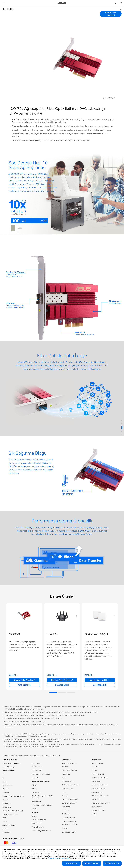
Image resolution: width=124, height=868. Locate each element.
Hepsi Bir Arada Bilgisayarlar (13, 811)
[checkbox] (109, 98)
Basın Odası (96, 781)
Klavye (34, 816)
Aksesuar (6, 792)
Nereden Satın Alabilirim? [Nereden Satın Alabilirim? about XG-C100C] (24, 680)
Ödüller (94, 771)
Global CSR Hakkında (100, 778)
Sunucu (34, 809)
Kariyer (94, 814)
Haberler (95, 767)
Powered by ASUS (98, 789)
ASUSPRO (66, 767)
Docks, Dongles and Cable (41, 831)
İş (3, 778)
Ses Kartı (35, 778)
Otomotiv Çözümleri (69, 771)
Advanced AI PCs (68, 781)
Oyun (4, 782)
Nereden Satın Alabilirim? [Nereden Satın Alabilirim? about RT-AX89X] (62, 680)
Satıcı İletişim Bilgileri (70, 832)
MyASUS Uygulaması (70, 821)
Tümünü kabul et (112, 863)
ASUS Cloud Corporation (101, 796)
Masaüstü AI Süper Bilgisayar (42, 805)
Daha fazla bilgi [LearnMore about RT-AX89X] (62, 685)
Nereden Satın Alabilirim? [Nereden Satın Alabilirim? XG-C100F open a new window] (111, 14)
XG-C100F (8, 9)
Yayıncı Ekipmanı (38, 827)
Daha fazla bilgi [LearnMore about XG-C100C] (24, 685)
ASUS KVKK (96, 800)
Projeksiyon (7, 803)
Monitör (5, 800)
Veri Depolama (37, 767)
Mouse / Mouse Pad (39, 820)
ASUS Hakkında (97, 763)
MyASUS (65, 828)
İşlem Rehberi (97, 807)
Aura (64, 792)
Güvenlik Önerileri (68, 818)
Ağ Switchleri (37, 802)
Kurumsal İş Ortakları (99, 785)
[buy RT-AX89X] (52, 634)
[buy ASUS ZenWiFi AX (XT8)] (97, 634)
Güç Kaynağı (36, 763)
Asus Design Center (69, 763)
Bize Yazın (66, 810)
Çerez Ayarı (72, 863)
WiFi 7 (34, 785)
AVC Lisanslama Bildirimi (71, 785)
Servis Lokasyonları (69, 803)
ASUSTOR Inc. (97, 792)
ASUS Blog (66, 774)
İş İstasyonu (7, 807)
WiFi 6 (34, 789)
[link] (62, 3)
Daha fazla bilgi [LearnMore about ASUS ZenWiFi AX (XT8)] (100, 685)
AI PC (64, 778)
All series (47, 756)
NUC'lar (5, 818)
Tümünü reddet (92, 863)
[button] (3, 3)
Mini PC (5, 822)
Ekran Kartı (6, 833)
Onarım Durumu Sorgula (71, 800)
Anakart (5, 829)
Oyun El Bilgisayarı (9, 767)
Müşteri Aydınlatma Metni (101, 803)
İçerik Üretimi (7, 785)
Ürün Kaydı (66, 807)
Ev (3, 774)
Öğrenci (5, 789)
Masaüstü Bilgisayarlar (10, 814)
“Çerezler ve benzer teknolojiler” (59, 858)
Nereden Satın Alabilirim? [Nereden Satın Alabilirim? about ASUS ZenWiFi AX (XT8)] (100, 680)
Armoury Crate (67, 789)
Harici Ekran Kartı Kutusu (41, 774)
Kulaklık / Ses (36, 823)
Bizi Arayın (66, 814)
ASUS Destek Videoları (70, 825)
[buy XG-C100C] (14, 634)
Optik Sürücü (36, 771)
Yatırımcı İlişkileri (98, 774)
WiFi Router (36, 792)
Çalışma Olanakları (98, 810)
